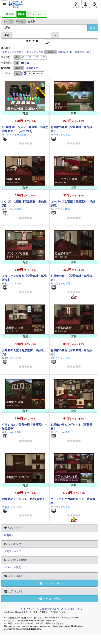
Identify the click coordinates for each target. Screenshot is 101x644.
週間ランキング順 (12, 52)
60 (23, 57)
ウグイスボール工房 (16, 135)
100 (29, 57)
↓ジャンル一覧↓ (50, 583)
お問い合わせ (75, 609)
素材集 (21, 14)
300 (43, 57)
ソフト (31, 14)
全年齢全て (32, 68)
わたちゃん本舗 (62, 135)
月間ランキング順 (34, 52)
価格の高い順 (82, 52)
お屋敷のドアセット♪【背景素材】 (24, 499)
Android (38, 74)
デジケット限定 (13, 567)
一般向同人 (9, 14)
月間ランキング (13, 551)
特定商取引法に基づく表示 (52, 609)
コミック (41, 14)
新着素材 (9, 535)
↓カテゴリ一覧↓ (50, 599)
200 (36, 57)
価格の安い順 (65, 52)
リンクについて (27, 609)
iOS (27, 74)
